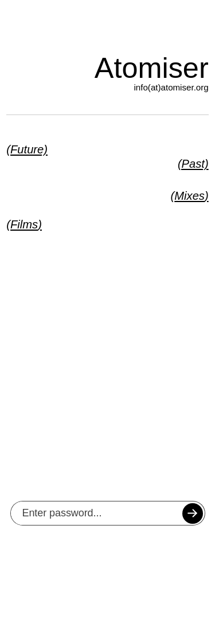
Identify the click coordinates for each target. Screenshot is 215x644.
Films (24, 224)
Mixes (189, 196)
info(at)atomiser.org (171, 87)
